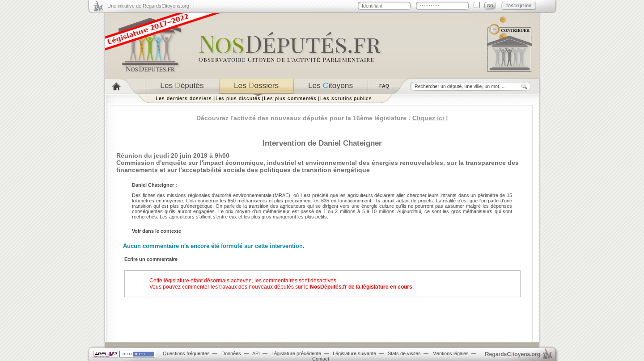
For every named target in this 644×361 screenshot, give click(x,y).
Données (231, 353)
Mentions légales (451, 353)
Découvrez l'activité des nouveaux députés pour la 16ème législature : (322, 118)
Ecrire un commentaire (151, 259)
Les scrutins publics (346, 98)
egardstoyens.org (513, 354)
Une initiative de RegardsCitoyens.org (148, 6)
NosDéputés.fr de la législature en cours (361, 287)
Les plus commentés (290, 98)
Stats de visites (404, 353)
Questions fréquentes (186, 353)
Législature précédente (296, 353)
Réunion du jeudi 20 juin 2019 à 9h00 (173, 155)
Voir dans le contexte (157, 231)
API (256, 353)
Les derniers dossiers (184, 98)
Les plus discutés (238, 98)
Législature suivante (354, 353)
